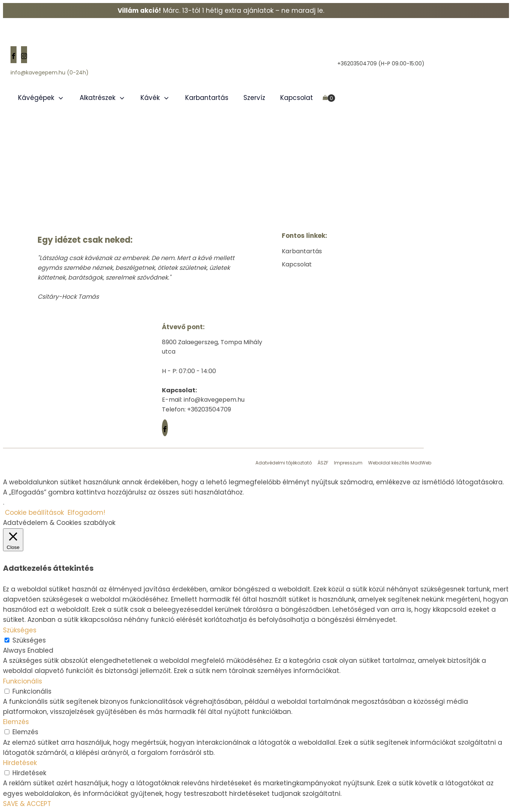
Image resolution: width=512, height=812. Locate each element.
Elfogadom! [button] (86, 513)
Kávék (155, 98)
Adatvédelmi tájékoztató (284, 463)
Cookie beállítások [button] (34, 513)
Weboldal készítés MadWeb (400, 463)
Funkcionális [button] (23, 681)
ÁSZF (323, 463)
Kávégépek (41, 98)
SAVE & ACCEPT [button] (27, 804)
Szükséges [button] (20, 630)
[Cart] (329, 98)
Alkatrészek (103, 98)
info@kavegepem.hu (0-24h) (50, 73)
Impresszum (348, 463)
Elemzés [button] (16, 722)
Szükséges (29, 640)
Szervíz (254, 98)
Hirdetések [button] (20, 763)
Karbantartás (207, 98)
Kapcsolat (297, 98)
